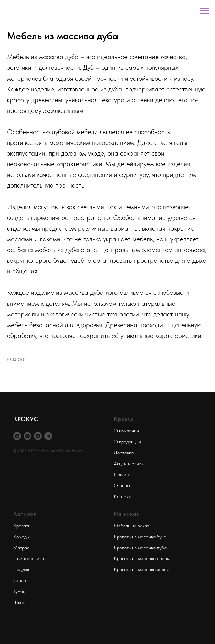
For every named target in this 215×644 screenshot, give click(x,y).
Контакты (124, 496)
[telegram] (48, 436)
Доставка (124, 453)
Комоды (21, 537)
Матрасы (23, 548)
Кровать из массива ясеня (141, 569)
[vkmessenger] (17, 436)
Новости (123, 474)
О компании (126, 431)
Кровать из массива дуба (140, 548)
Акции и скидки (130, 464)
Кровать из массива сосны (142, 558)
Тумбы (19, 591)
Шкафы (21, 602)
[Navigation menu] (204, 11)
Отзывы (122, 485)
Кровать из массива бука (140, 537)
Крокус (124, 419)
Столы (20, 580)
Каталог (25, 514)
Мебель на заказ (132, 526)
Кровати (22, 526)
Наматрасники (29, 558)
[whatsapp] (38, 436)
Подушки (22, 569)
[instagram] (28, 436)
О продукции (127, 442)
